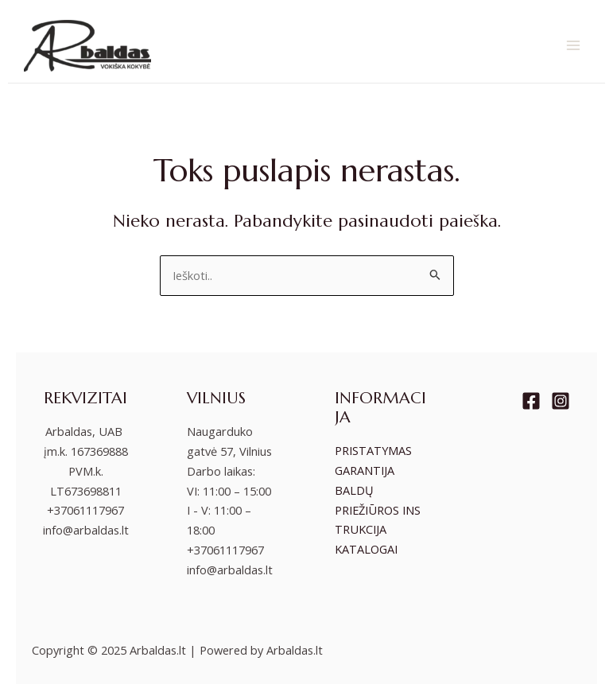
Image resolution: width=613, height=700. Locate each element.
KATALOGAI (366, 549)
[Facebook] (531, 401)
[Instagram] (561, 401)
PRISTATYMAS (373, 450)
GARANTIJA (365, 470)
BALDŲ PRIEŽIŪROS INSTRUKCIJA (378, 510)
